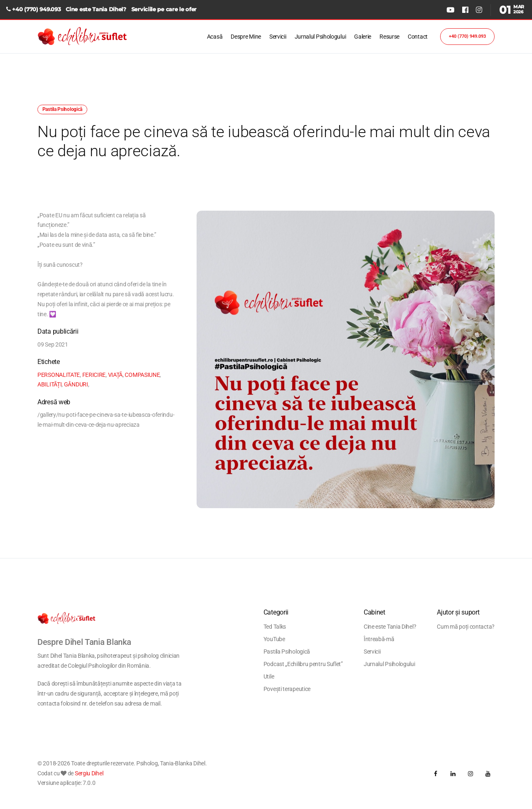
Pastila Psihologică (287, 652)
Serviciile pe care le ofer (164, 9)
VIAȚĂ (116, 375)
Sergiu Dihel (89, 773)
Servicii (278, 37)
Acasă (215, 37)
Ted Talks (275, 627)
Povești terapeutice (287, 689)
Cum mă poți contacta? (466, 627)
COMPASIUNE (142, 375)
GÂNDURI (76, 384)
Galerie (363, 37)
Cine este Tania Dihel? (96, 9)
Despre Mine (246, 37)
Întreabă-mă (379, 639)
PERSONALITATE (59, 375)
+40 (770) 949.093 (36, 9)
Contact (418, 37)
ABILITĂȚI (49, 384)
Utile (269, 676)
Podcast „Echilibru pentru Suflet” (303, 664)
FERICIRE (94, 375)
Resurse (389, 37)
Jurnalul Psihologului (320, 37)
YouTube (274, 639)
